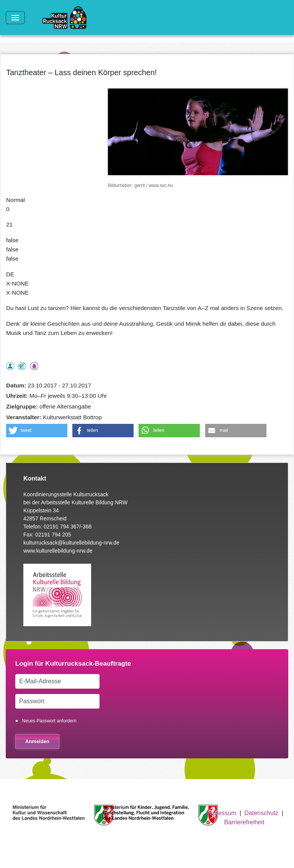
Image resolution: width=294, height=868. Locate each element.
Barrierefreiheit (244, 822)
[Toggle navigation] (15, 18)
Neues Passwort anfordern (49, 721)
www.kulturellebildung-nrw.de (58, 551)
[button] (37, 431)
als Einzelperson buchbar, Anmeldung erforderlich (10, 366)
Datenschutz (261, 813)
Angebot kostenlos (22, 366)
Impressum (221, 813)
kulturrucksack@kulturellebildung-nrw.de (71, 543)
